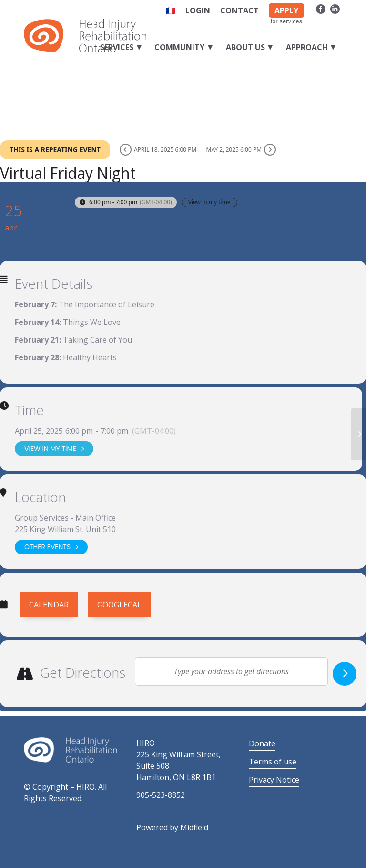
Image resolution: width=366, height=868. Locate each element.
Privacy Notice (274, 780)
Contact (239, 10)
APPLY (286, 10)
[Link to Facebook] (320, 9)
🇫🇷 (171, 10)
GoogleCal (119, 605)
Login (198, 10)
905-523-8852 (161, 795)
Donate (262, 743)
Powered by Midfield (172, 827)
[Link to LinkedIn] (335, 9)
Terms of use (273, 762)
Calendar (49, 605)
